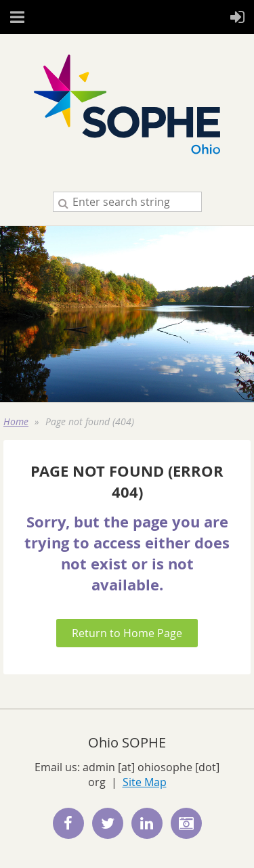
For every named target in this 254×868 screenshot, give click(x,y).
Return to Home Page (127, 633)
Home (16, 421)
